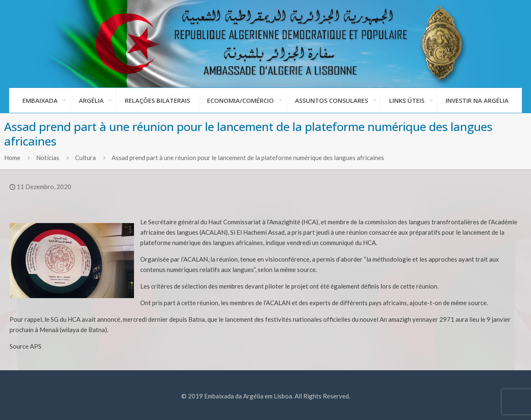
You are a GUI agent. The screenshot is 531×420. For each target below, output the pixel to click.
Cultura (85, 158)
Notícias (48, 158)
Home (12, 158)
